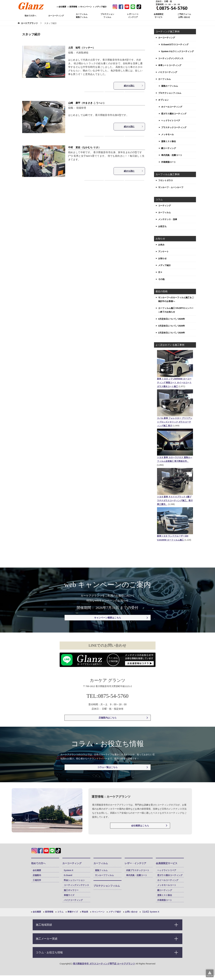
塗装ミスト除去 (169, 141)
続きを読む (134, 86)
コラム (60, 912)
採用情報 (73, 7)
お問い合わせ (131, 912)
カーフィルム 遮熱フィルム (82, 16)
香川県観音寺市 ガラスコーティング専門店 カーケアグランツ (104, 964)
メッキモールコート (167, 885)
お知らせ (162, 258)
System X (69, 870)
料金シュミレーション (74, 880)
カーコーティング (56, 16)
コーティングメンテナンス (171, 58)
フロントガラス (166, 180)
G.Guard (68, 875)
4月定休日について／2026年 (172, 319)
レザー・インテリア (135, 863)
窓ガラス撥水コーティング (174, 114)
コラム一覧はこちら (107, 767)
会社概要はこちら (140, 826)
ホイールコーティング (172, 107)
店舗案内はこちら (108, 718)
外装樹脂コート (169, 162)
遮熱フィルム (101, 870)
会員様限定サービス (167, 863)
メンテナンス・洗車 (168, 219)
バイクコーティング (168, 72)
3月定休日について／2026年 (172, 326)
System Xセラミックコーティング (177, 51)
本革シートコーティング (170, 65)
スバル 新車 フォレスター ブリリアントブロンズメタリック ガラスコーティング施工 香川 (175, 422)
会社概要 (62, 7)
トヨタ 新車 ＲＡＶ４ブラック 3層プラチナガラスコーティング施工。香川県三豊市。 (175, 500)
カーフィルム (165, 79)
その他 (161, 279)
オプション (163, 100)
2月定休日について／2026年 (172, 333)
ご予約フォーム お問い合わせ (184, 16)
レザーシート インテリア (133, 16)
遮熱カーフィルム (170, 86)
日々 (160, 272)
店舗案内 (37, 875)
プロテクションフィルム (170, 93)
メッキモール (168, 134)
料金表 (85, 912)
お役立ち (162, 226)
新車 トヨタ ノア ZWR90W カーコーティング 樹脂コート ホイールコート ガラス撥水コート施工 (174, 383)
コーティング (165, 206)
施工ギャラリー (71, 890)
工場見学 (37, 880)
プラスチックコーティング (174, 127)
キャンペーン (86, 7)
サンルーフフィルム (104, 875)
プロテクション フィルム (107, 16)
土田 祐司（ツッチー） (82, 48)
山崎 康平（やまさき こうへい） (87, 103)
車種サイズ (69, 895)
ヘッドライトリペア (171, 121)
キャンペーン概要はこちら (108, 618)
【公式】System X (150, 912)
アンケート (163, 252)
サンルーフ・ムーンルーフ (171, 187)
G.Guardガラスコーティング (175, 44)
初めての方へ (30, 16)
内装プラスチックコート (138, 870)
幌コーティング (169, 148)
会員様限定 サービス (159, 16)
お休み (161, 245)
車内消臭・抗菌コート (172, 155)
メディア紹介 (101, 7)
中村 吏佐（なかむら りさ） (85, 147)
